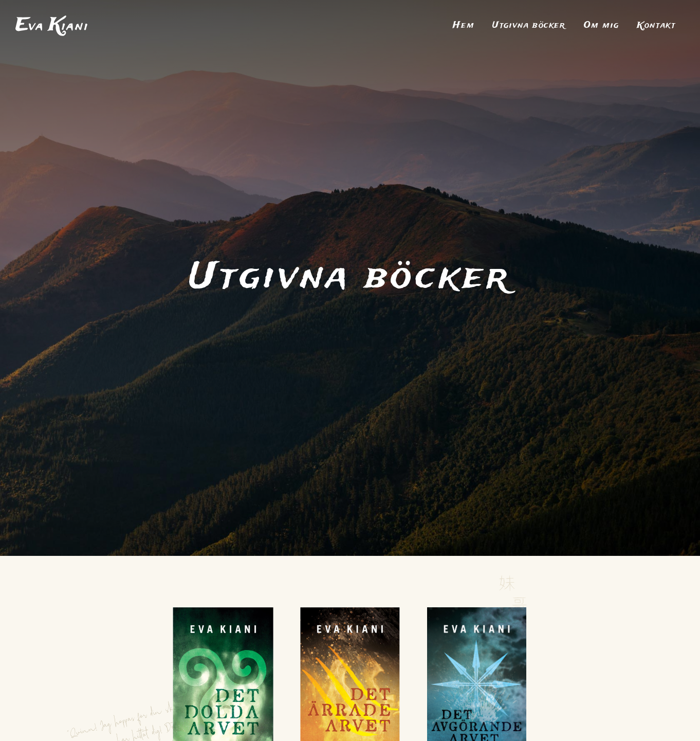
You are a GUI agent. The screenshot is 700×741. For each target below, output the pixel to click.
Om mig (601, 26)
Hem (464, 26)
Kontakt (656, 26)
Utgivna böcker (529, 26)
